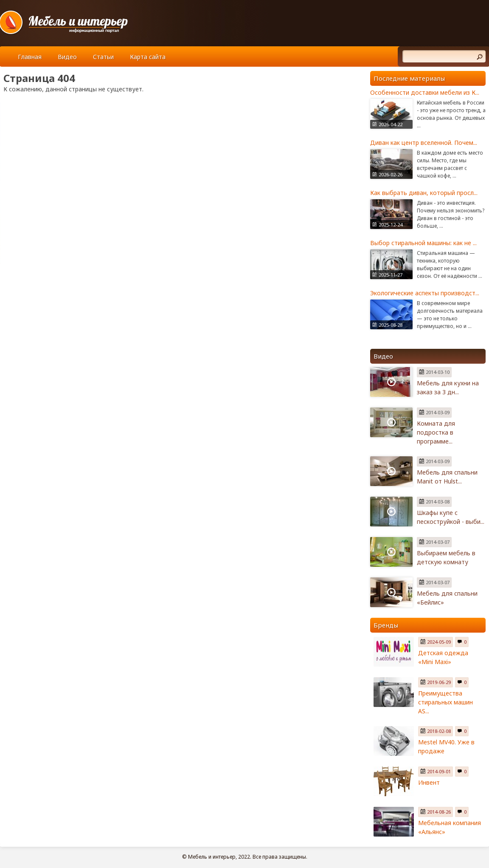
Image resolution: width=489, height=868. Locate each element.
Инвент (429, 782)
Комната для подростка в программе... (436, 432)
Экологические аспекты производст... (425, 293)
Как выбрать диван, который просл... (424, 193)
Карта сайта (148, 57)
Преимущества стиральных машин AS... (445, 702)
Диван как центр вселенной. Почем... (424, 143)
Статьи (103, 57)
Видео (67, 57)
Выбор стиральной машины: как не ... (423, 243)
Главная (30, 57)
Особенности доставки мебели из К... (425, 92)
